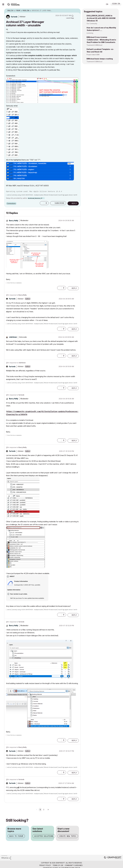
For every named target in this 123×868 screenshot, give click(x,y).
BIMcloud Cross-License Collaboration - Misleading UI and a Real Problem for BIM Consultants (101, 40)
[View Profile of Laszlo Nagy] (70, 18)
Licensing (90, 33)
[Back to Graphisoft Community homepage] (14, 4)
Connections (11, 203)
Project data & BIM (93, 55)
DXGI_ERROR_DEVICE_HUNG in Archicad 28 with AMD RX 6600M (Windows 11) (101, 18)
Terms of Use (58, 865)
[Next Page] (48, 810)
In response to (17, 295)
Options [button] (78, 11)
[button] (42, 90)
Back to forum (16, 836)
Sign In (116, 4)
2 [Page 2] (44, 810)
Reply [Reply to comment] (74, 288)
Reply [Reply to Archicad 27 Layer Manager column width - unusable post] (74, 203)
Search (101, 4)
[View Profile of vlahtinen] (13, 337)
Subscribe (59, 203)
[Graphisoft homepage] (113, 858)
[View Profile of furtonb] (14, 17)
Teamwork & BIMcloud (94, 45)
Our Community (92, 24)
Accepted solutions (44, 836)
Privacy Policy (45, 865)
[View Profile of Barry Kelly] (14, 221)
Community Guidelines (74, 865)
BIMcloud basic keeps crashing (100, 59)
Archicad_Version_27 (35, 198)
